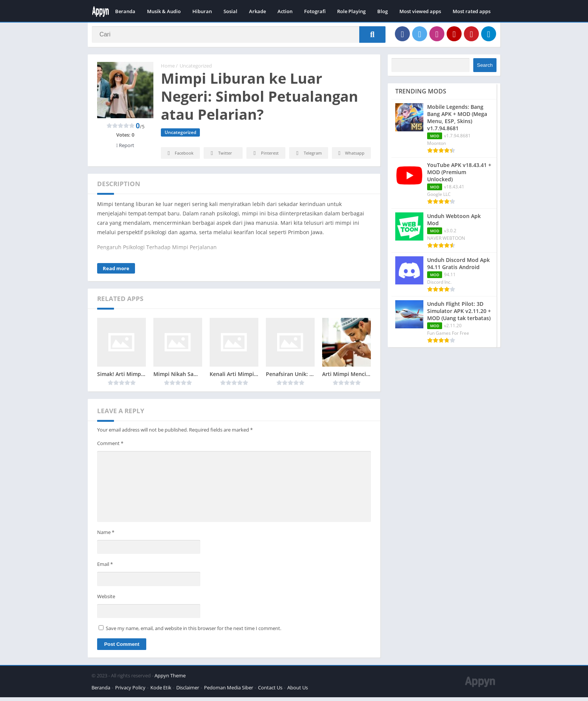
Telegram (308, 157)
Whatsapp (350, 157)
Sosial (230, 11)
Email (105, 568)
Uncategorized (196, 69)
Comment (110, 447)
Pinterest (265, 157)
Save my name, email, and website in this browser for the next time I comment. (193, 632)
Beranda (125, 11)
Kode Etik (161, 691)
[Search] (239, 36)
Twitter (220, 157)
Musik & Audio (164, 11)
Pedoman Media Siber (229, 691)
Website (106, 600)
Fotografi (315, 11)
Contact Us (270, 691)
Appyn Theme (170, 679)
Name (106, 536)
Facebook (179, 157)
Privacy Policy (130, 691)
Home (168, 69)
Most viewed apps (420, 11)
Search (485, 68)
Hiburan (202, 11)
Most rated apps (472, 11)
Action (285, 11)
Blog (382, 11)
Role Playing (351, 11)
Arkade (257, 11)
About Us (298, 691)
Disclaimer (188, 691)
